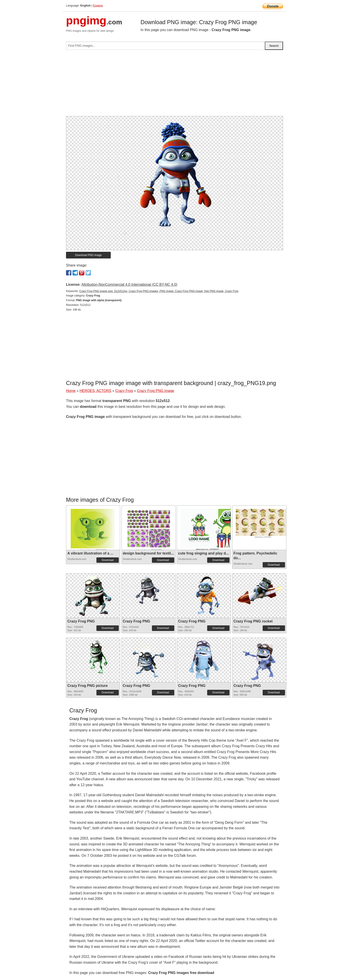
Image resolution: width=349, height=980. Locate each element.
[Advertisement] (174, 85)
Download (107, 560)
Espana (98, 5)
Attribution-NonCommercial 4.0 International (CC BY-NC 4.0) (129, 285)
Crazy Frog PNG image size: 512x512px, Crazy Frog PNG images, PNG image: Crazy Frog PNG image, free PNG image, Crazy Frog (159, 291)
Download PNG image (88, 255)
